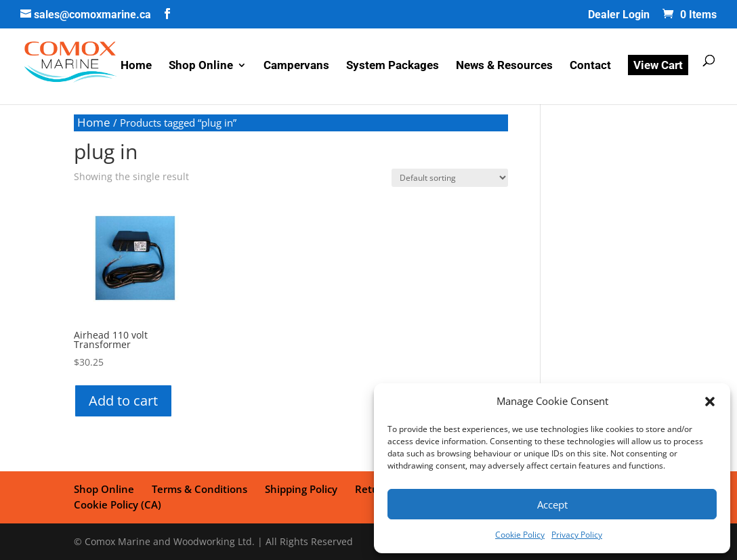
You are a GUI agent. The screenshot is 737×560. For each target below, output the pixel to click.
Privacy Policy (577, 535)
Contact (590, 66)
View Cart (658, 65)
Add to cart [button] (123, 401)
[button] (710, 402)
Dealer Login (619, 15)
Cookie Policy (520, 535)
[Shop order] (450, 178)
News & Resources (504, 66)
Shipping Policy (301, 489)
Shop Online (201, 66)
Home (136, 66)
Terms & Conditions (199, 489)
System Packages (393, 66)
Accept (552, 504)
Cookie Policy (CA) (118, 504)
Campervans (296, 66)
